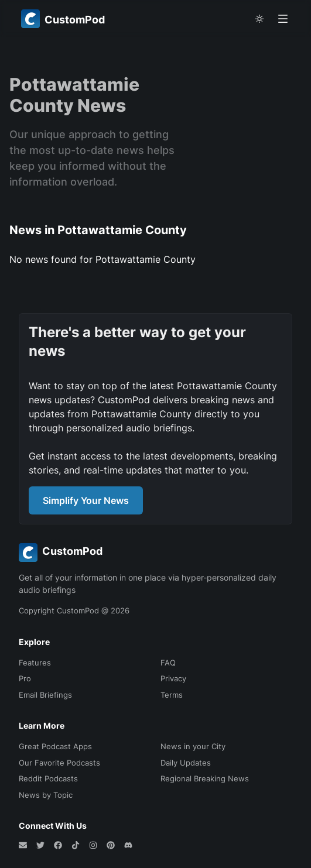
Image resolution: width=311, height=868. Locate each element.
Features (35, 663)
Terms (172, 695)
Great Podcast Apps (55, 746)
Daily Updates (186, 763)
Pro (25, 678)
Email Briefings (45, 695)
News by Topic (46, 795)
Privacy (173, 678)
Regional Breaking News (205, 778)
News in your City (193, 746)
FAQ (168, 663)
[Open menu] (283, 19)
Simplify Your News (86, 500)
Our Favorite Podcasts (59, 763)
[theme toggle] (259, 19)
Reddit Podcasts (48, 778)
